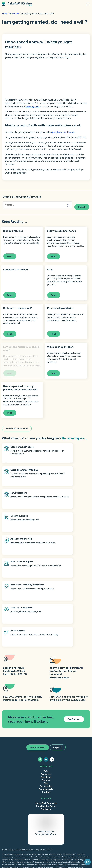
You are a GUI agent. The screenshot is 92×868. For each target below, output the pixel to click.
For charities (46, 700)
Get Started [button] (74, 633)
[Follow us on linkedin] (52, 673)
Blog (46, 697)
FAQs (46, 685)
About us (46, 694)
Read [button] (11, 256)
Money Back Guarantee (46, 717)
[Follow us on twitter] (46, 673)
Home (5, 14)
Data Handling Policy (46, 720)
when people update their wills (62, 132)
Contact (46, 706)
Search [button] (82, 205)
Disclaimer (46, 723)
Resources (14, 14)
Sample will (46, 691)
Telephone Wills (46, 703)
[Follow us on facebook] (40, 673)
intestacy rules (33, 106)
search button (68, 205)
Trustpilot (40, 754)
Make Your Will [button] (37, 661)
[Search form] (37, 205)
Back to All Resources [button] (17, 434)
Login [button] (58, 661)
